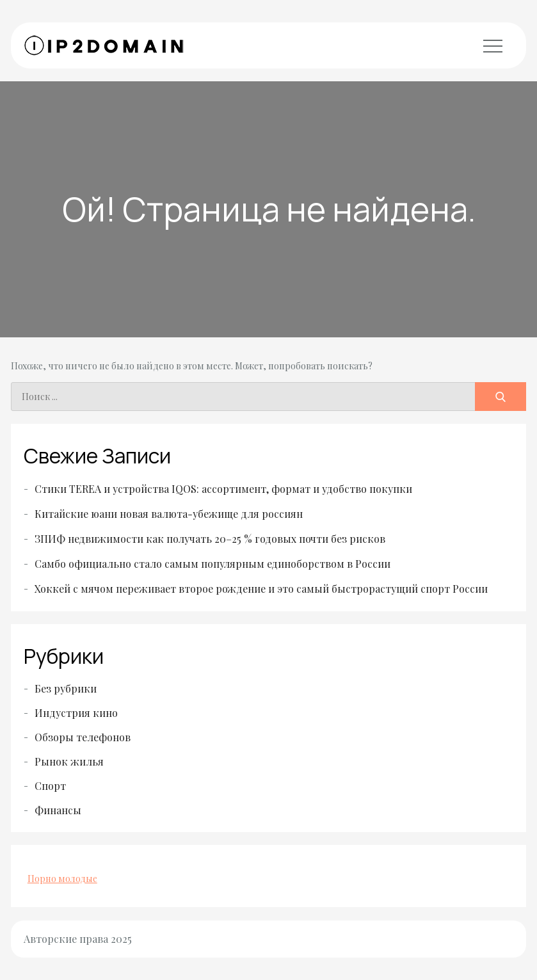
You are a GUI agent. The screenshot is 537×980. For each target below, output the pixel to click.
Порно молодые (62, 879)
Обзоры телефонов (83, 737)
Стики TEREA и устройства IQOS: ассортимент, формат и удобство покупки (223, 489)
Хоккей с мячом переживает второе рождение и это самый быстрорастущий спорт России (261, 589)
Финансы (58, 810)
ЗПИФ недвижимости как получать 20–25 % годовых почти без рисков (210, 539)
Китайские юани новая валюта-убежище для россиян (169, 514)
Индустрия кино (76, 713)
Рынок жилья (69, 761)
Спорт (50, 786)
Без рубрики (66, 688)
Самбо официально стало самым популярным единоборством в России (212, 564)
